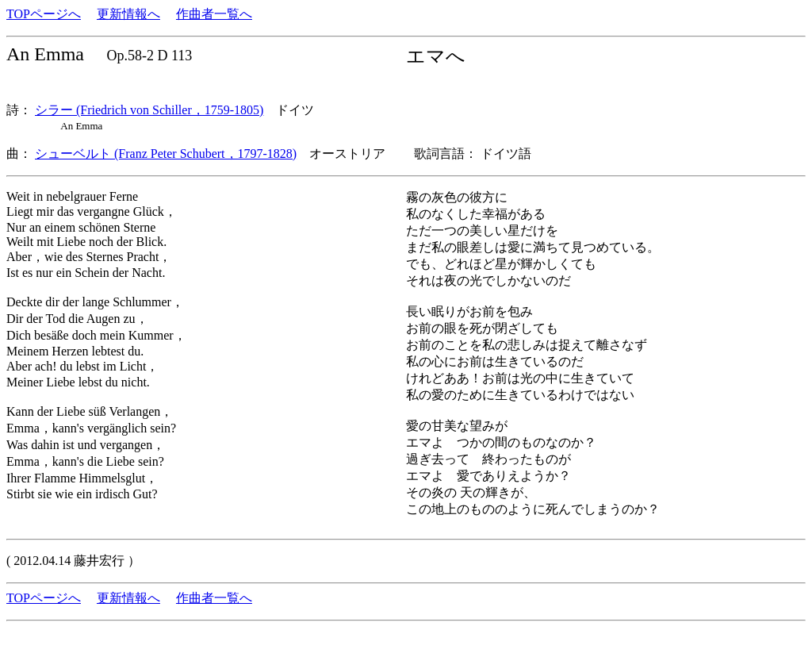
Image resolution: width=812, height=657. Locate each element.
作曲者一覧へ (214, 14)
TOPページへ (44, 14)
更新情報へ (128, 14)
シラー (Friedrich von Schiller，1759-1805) (149, 110)
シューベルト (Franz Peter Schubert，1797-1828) (166, 154)
